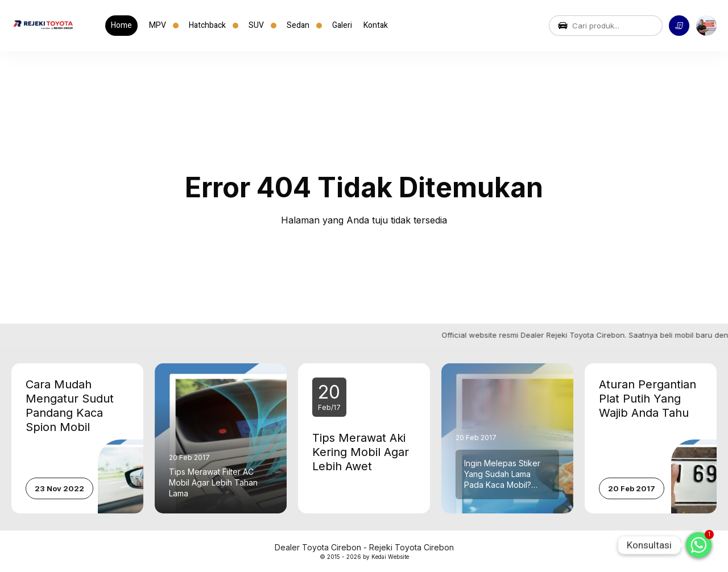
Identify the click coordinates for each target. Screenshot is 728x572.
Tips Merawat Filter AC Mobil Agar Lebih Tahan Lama (213, 482)
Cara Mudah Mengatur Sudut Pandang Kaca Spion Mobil (70, 406)
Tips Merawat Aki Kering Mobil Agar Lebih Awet (361, 452)
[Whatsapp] (699, 545)
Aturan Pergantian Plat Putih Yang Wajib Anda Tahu (648, 399)
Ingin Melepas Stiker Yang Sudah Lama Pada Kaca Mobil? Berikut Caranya (502, 474)
